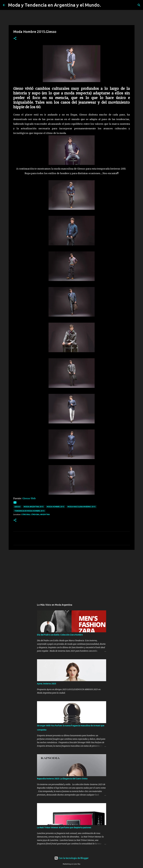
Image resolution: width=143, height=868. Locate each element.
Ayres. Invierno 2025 (47, 684)
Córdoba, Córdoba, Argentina (35, 514)
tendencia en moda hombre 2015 (29, 511)
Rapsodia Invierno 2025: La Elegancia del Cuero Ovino (62, 779)
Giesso (17, 507)
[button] (15, 39)
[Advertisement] (72, 574)
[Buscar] (105, 5)
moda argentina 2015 (34, 507)
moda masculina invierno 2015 (82, 507)
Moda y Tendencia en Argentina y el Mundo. (55, 5)
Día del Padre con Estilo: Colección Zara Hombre (60, 635)
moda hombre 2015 (56, 507)
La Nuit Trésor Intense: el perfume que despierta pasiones (64, 827)
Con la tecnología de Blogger (71, 858)
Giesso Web (29, 498)
